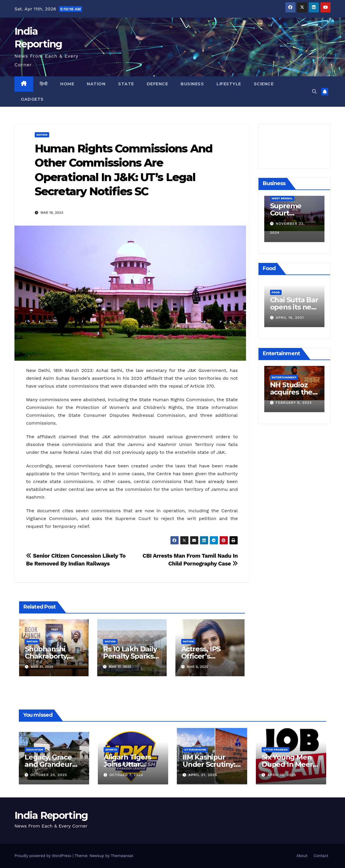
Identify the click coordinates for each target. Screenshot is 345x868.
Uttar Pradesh (276, 750)
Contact (321, 856)
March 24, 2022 (291, 318)
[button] (314, 92)
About (302, 856)
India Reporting (51, 815)
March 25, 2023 (291, 403)
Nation (96, 84)
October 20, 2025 (49, 775)
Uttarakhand (195, 750)
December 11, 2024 (294, 233)
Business (192, 84)
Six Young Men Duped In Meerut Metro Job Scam (291, 764)
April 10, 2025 (282, 775)
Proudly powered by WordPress (44, 856)
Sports (111, 750)
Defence (157, 84)
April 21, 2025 (203, 775)
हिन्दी (44, 84)
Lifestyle (229, 84)
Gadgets (32, 99)
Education (35, 750)
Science (264, 84)
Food (275, 292)
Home (67, 84)
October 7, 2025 (126, 775)
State (126, 84)
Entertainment (283, 377)
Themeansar (122, 856)
